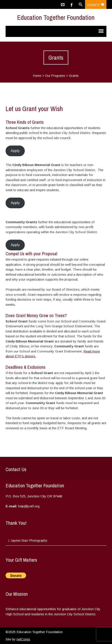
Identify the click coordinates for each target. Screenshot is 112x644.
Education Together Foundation (56, 17)
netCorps (23, 639)
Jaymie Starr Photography (29, 541)
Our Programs (55, 76)
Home (37, 76)
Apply (15, 151)
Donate (96, 5)
